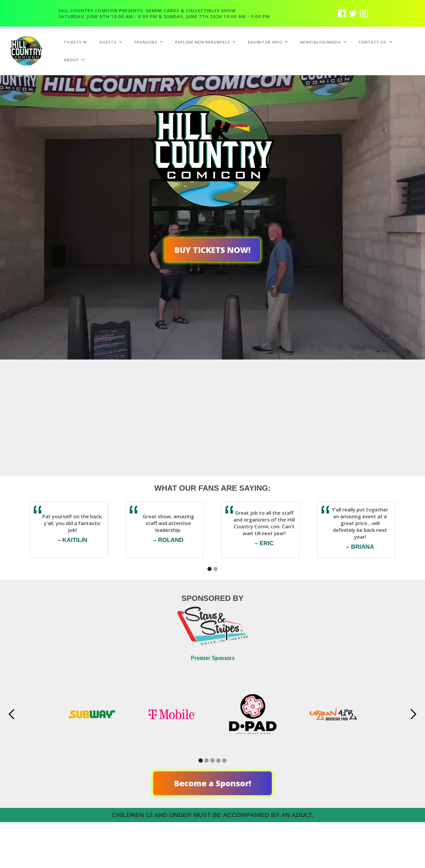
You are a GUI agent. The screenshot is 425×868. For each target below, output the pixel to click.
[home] (34, 51)
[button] (76, 42)
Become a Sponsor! (213, 783)
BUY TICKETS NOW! (213, 250)
